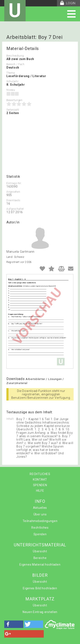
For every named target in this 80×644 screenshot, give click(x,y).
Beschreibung (15, 56)
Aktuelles (40, 508)
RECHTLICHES (40, 474)
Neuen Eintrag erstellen (40, 612)
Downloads (13, 200)
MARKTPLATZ (40, 599)
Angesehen (13, 192)
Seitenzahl (13, 110)
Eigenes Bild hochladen (40, 588)
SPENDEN (40, 485)
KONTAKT (40, 480)
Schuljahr (12, 81)
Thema (11, 73)
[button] (14, 624)
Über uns (40, 514)
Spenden (40, 534)
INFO (40, 501)
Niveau (11, 90)
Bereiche (40, 558)
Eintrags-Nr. (14, 183)
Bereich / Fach (15, 64)
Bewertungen (15, 100)
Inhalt (10, 419)
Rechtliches (40, 528)
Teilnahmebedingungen (40, 521)
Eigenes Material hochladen (40, 565)
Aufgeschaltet (15, 209)
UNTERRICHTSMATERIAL (40, 545)
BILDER (40, 575)
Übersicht (40, 551)
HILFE (40, 491)
